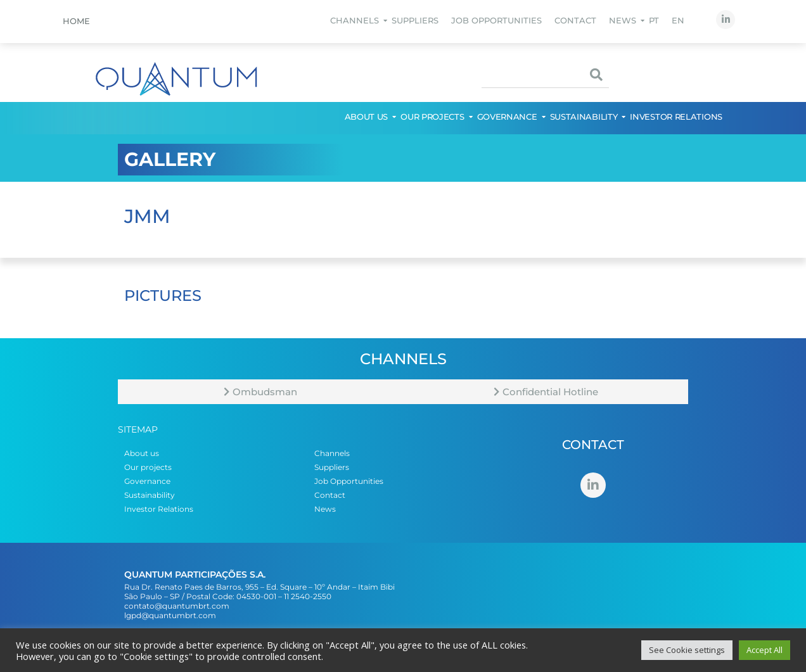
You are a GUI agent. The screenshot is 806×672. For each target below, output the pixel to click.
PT (654, 20)
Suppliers (415, 20)
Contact (575, 20)
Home (76, 21)
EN (678, 20)
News (623, 20)
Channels (355, 20)
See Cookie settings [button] (687, 650)
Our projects (433, 117)
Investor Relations (676, 117)
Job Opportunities (496, 20)
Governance (508, 117)
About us (367, 117)
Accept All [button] (764, 650)
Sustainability (585, 117)
